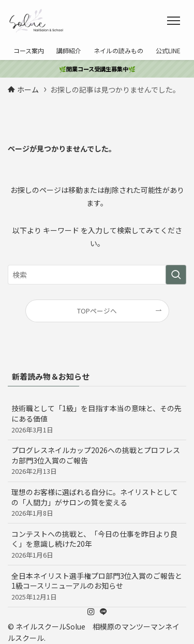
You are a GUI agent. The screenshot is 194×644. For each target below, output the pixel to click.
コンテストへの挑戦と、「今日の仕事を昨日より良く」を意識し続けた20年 (97, 544)
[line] (103, 612)
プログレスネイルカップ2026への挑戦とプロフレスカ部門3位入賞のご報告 (97, 460)
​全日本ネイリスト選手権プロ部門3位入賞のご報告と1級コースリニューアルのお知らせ (97, 586)
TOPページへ (97, 311)
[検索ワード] (97, 275)
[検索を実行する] (176, 275)
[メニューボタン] (174, 21)
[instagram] (91, 612)
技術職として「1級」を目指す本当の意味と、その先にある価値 (97, 418)
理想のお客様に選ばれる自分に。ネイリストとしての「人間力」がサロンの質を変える (97, 502)
